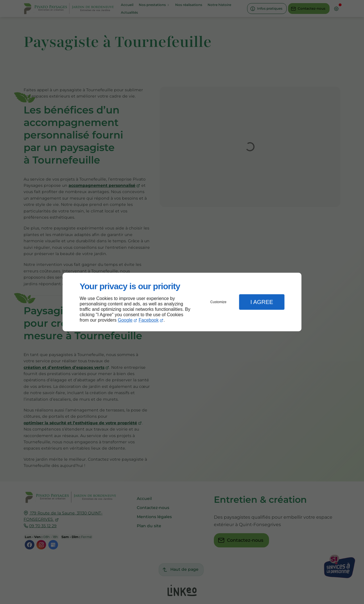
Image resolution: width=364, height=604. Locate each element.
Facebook (149, 320)
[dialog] (182, 302)
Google (125, 320)
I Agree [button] (262, 302)
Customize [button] (219, 302)
